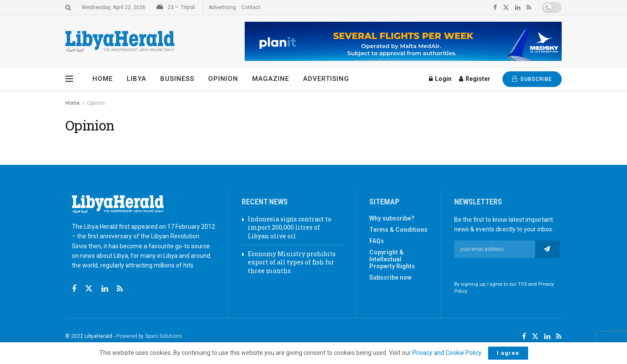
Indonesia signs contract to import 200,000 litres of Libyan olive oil (290, 227)
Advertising (222, 7)
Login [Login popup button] (440, 79)
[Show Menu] (69, 79)
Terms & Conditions (398, 230)
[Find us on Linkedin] (105, 289)
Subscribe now (390, 277)
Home (103, 79)
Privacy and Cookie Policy (447, 353)
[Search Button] (68, 7)
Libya (137, 79)
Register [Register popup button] (475, 79)
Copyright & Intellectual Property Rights (392, 259)
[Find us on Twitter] (89, 289)
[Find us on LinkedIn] (547, 337)
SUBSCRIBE (532, 79)
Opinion (223, 79)
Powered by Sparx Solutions (149, 336)
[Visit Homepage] (120, 42)
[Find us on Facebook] (74, 289)
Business (177, 79)
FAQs (377, 241)
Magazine (271, 79)
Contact (251, 7)
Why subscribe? (392, 218)
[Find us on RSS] (120, 289)
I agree (508, 353)
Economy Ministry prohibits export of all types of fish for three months (292, 262)
